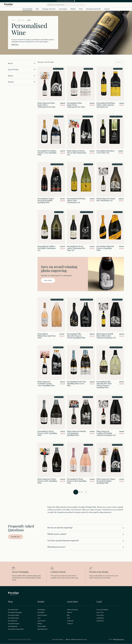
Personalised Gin (13, 621)
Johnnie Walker (42, 626)
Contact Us (107, 9)
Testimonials (70, 621)
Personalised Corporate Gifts (93, 9)
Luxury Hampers (63, 9)
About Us (69, 613)
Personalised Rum (13, 626)
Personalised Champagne (15, 613)
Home (13, 20)
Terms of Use (100, 613)
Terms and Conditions (102, 610)
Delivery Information (72, 610)
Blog (68, 615)
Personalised (21, 20)
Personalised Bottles (27, 9)
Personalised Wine (13, 610)
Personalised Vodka (13, 618)
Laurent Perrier (41, 621)
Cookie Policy (100, 618)
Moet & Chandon (42, 615)
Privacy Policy (100, 615)
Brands (81, 9)
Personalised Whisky (14, 615)
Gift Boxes (73, 9)
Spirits (37, 9)
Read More (15, 44)
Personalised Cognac (14, 624)
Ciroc (39, 618)
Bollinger (40, 624)
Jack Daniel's (41, 613)
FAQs (69, 618)
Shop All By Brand (42, 629)
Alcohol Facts (100, 621)
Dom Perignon (41, 610)
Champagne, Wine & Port (49, 9)
